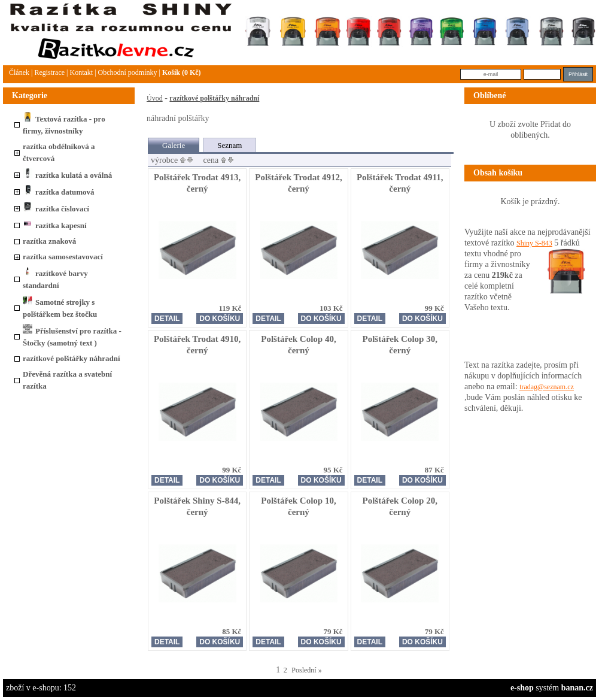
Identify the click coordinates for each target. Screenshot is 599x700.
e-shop (522, 688)
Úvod (155, 98)
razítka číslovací (56, 209)
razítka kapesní (55, 225)
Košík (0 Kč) (182, 72)
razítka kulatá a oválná (67, 175)
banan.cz (577, 688)
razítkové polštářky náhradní (72, 358)
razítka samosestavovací (63, 257)
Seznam (229, 145)
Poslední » (306, 670)
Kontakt (81, 72)
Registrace (49, 72)
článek (19, 72)
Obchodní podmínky (128, 72)
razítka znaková (49, 241)
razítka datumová (59, 192)
